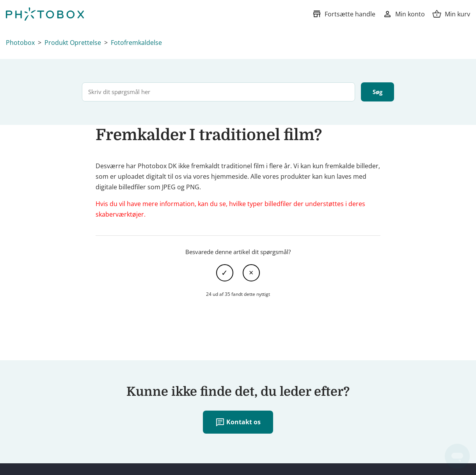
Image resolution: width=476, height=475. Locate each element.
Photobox (20, 43)
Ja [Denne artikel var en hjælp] (225, 273)
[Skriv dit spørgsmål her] (218, 92)
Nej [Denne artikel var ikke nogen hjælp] (251, 273)
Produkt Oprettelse (73, 43)
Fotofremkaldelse (136, 43)
